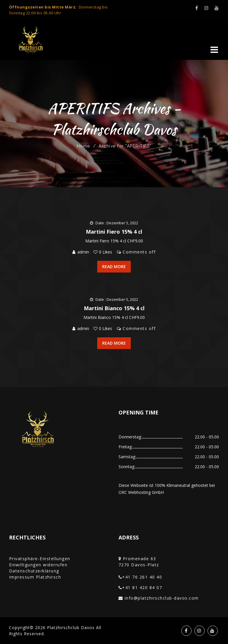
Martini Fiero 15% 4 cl (114, 232)
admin (83, 252)
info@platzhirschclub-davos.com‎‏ (162, 598)
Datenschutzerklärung (34, 571)
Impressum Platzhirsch (35, 577)
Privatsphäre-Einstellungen (40, 559)
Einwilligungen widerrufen (38, 565)
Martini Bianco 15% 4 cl (114, 308)
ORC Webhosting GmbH (141, 492)
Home (83, 146)
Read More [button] (114, 267)
